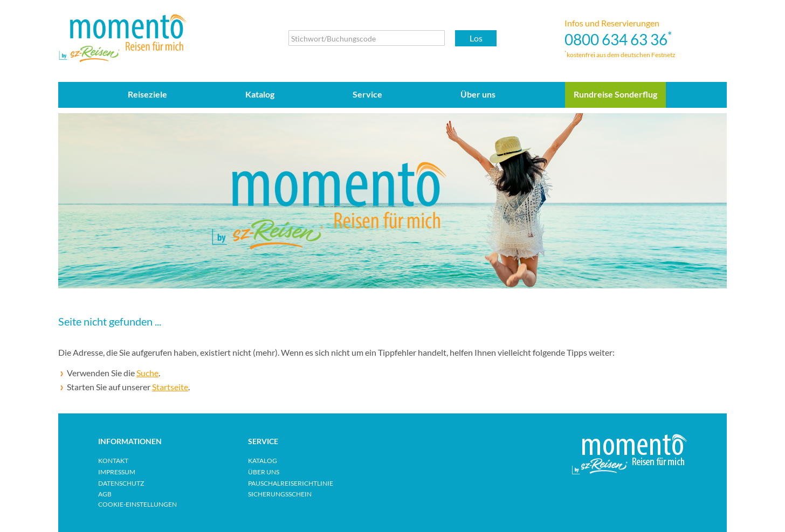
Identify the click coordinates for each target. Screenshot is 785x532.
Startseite (170, 387)
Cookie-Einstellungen (137, 504)
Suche (147, 373)
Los (476, 38)
